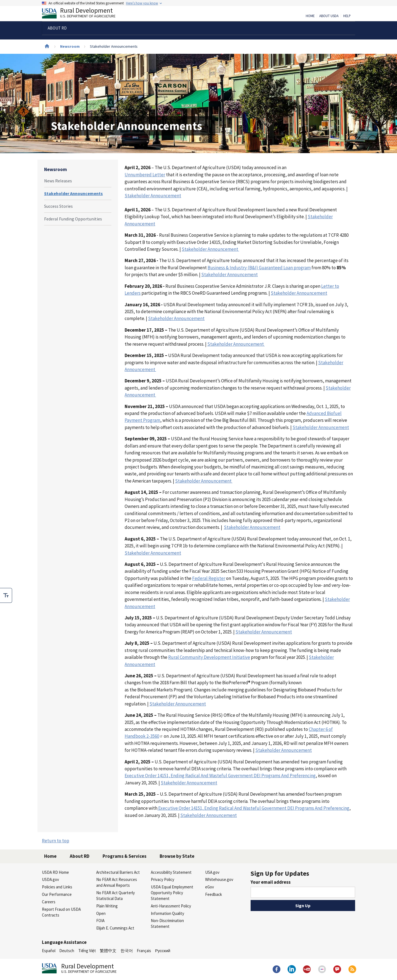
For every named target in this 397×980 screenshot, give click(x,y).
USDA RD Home (55, 872)
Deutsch (67, 951)
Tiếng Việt (87, 951)
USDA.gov (50, 879)
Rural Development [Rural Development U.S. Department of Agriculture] (83, 14)
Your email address (271, 882)
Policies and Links (57, 887)
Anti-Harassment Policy (171, 906)
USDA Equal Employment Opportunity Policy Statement (172, 893)
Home (310, 16)
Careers (49, 902)
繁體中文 (108, 951)
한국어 (127, 951)
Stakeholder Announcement (210, 249)
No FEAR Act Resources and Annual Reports (117, 882)
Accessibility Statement (171, 872)
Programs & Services (124, 856)
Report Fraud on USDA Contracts (61, 912)
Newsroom (70, 46)
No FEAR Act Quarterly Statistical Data (116, 896)
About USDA (329, 16)
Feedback (214, 894)
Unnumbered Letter (145, 175)
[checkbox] (6, 595)
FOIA (100, 921)
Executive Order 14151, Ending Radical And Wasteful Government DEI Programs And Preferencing (253, 808)
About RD (80, 856)
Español (49, 951)
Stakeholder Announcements (73, 193)
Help (347, 16)
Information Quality (167, 913)
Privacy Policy (163, 879)
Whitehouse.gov (219, 879)
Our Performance (57, 894)
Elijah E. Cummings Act (115, 928)
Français (144, 951)
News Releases (58, 181)
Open (101, 913)
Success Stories (58, 206)
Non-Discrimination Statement (167, 923)
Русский (163, 951)
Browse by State (177, 856)
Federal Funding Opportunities (73, 219)
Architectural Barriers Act (118, 872)
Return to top (56, 841)
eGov (210, 887)
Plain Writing (107, 906)
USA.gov (212, 872)
